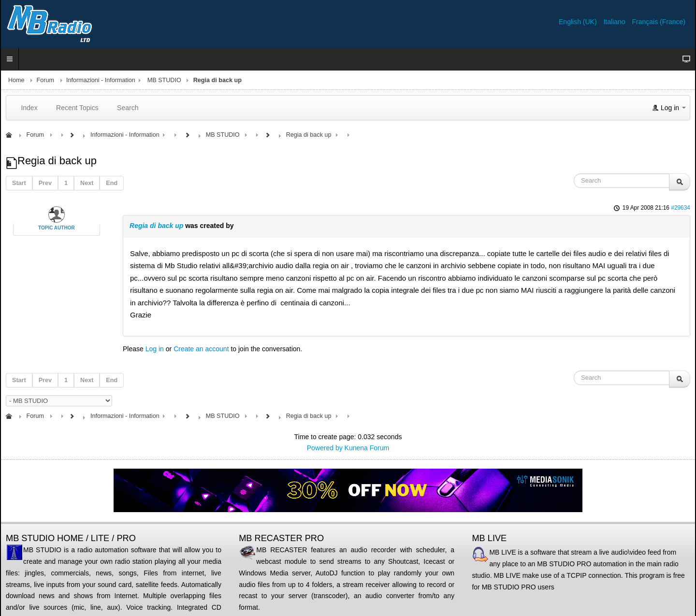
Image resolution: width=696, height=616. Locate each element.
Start (19, 183)
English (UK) (579, 22)
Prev (45, 183)
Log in (155, 349)
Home (16, 80)
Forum (45, 80)
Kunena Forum (367, 448)
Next (87, 183)
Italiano (615, 22)
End (112, 183)
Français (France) (659, 22)
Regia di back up (156, 226)
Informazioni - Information (101, 80)
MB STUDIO (164, 80)
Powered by (325, 448)
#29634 (681, 208)
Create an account (201, 349)
